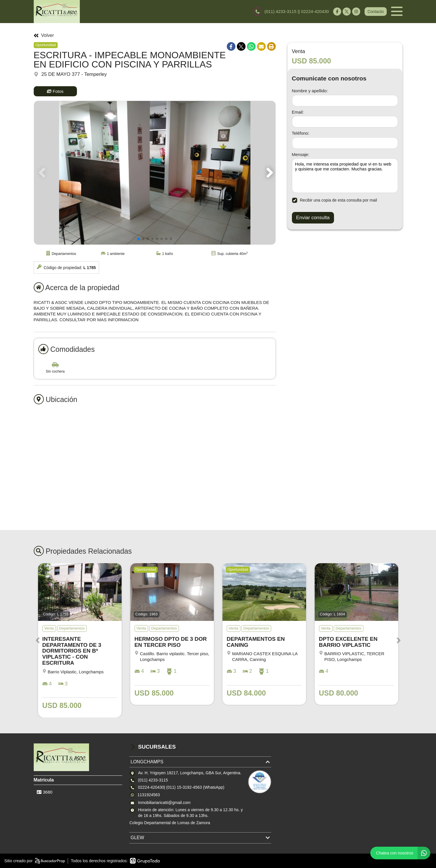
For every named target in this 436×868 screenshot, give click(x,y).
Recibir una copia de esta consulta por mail (335, 200)
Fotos (55, 91)
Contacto (375, 12)
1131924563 (149, 795)
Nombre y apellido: (310, 91)
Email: (298, 112)
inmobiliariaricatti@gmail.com (164, 803)
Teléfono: (301, 133)
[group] (155, 173)
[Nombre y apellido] (345, 101)
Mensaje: (301, 154)
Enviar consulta (313, 218)
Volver (44, 35)
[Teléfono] (345, 143)
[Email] (345, 122)
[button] (269, 173)
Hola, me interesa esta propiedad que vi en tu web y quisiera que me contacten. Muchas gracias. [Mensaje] (345, 176)
